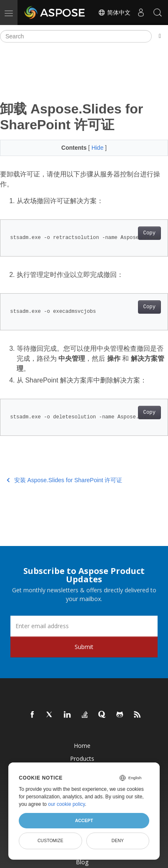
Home (82, 746)
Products (82, 759)
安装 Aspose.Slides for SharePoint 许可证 (64, 480)
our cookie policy (66, 804)
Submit (84, 647)
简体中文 (114, 13)
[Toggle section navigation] (160, 36)
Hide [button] (98, 148)
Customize (50, 840)
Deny (118, 840)
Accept (84, 820)
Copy (149, 233)
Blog (82, 862)
